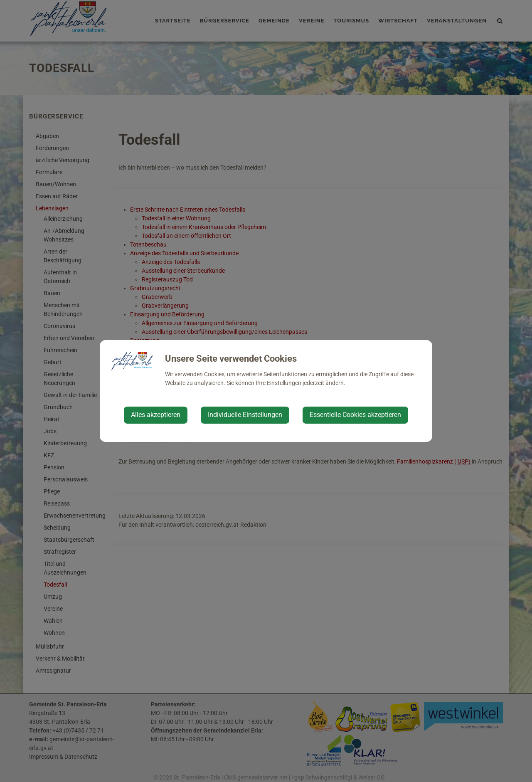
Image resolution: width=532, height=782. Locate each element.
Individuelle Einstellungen (245, 415)
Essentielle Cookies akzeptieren (355, 415)
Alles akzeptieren (156, 415)
